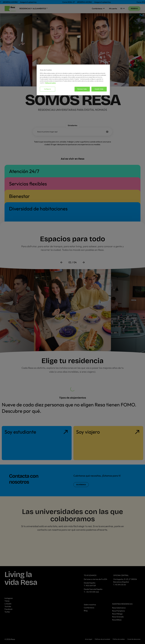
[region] (73, 80)
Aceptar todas (99, 89)
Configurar (48, 89)
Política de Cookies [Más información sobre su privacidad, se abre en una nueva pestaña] (50, 83)
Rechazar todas (82, 89)
